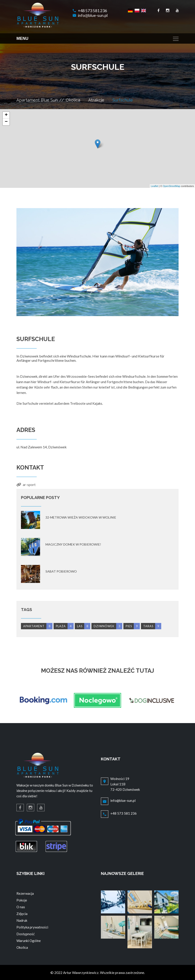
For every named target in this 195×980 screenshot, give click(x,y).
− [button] (6, 122)
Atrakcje (96, 100)
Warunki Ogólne (29, 941)
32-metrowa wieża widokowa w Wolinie (81, 517)
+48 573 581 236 (92, 11)
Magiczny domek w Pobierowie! (73, 544)
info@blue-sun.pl (93, 15)
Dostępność (26, 934)
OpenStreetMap (172, 186)
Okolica (73, 100)
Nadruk (22, 920)
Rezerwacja (25, 893)
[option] (97, 262)
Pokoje (22, 900)
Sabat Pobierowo (61, 571)
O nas (21, 907)
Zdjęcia (22, 914)
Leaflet (155, 186)
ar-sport (29, 484)
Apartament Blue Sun (37, 100)
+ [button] (6, 115)
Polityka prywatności (32, 927)
